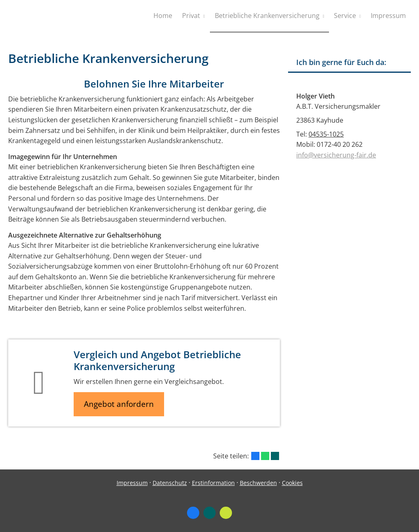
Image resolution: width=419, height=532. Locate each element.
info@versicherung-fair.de (336, 155)
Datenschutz (170, 483)
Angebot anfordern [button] (119, 404)
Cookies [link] (292, 483)
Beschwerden (258, 483)
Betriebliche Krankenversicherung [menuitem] (267, 16)
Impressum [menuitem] (388, 16)
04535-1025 (326, 134)
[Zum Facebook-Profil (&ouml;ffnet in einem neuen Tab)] (193, 513)
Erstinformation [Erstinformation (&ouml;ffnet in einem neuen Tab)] (213, 483)
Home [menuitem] (163, 16)
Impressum (132, 483)
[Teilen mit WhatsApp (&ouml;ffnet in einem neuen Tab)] (265, 456)
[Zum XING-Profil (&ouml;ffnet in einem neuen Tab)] (209, 513)
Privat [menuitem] (191, 16)
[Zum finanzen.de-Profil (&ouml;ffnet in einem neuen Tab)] (226, 513)
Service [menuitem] (345, 16)
